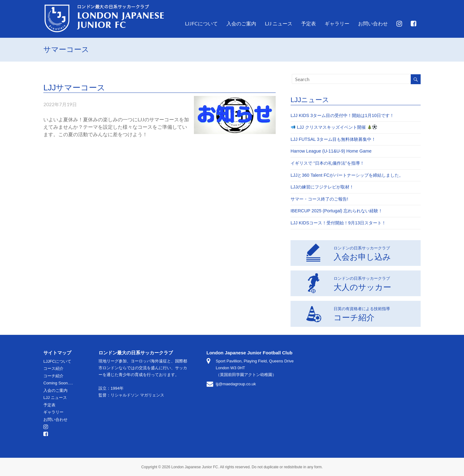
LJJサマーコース (74, 88)
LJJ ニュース (279, 23)
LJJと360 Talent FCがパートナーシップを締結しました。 (347, 175)
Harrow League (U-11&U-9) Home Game (331, 151)
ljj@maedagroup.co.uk (236, 384)
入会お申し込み (348, 253)
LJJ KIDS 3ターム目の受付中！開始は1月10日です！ (342, 115)
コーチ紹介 (348, 313)
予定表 (309, 23)
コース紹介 (53, 368)
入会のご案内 (241, 23)
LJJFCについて (201, 23)
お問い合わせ (373, 23)
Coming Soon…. (58, 383)
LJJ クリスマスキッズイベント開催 (334, 127)
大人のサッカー (349, 283)
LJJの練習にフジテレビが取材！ (322, 187)
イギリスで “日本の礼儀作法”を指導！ (327, 163)
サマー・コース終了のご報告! (319, 199)
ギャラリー (337, 23)
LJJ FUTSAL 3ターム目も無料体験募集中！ (333, 139)
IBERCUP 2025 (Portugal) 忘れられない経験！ (337, 211)
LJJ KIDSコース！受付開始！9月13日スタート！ (338, 223)
